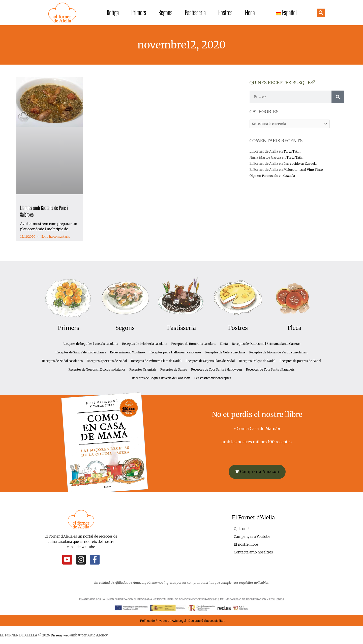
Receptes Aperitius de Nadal (107, 361)
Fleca (250, 13)
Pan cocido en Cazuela (301, 164)
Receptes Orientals (143, 369)
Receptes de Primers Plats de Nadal (156, 361)
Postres (225, 13)
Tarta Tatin (293, 152)
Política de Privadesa (153, 620)
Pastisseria (195, 13)
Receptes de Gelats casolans (225, 352)
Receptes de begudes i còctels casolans (90, 344)
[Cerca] (338, 97)
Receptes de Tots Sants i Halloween (217, 369)
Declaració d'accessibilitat (208, 620)
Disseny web (60, 635)
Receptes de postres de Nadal (300, 361)
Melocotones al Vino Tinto (304, 170)
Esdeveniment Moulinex (128, 352)
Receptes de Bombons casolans (194, 344)
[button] (321, 13)
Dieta (224, 344)
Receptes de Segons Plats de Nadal (210, 361)
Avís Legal (179, 620)
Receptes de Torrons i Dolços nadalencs (97, 369)
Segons (165, 13)
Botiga (113, 13)
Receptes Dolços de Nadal (257, 361)
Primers (139, 13)
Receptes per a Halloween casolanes (175, 352)
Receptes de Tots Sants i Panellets (270, 369)
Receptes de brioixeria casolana (145, 344)
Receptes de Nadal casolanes (62, 361)
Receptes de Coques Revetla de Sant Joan (161, 378)
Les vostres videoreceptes (213, 378)
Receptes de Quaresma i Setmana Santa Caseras (266, 344)
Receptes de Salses (174, 369)
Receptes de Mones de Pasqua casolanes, (278, 352)
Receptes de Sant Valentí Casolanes (81, 352)
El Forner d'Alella (253, 517)
